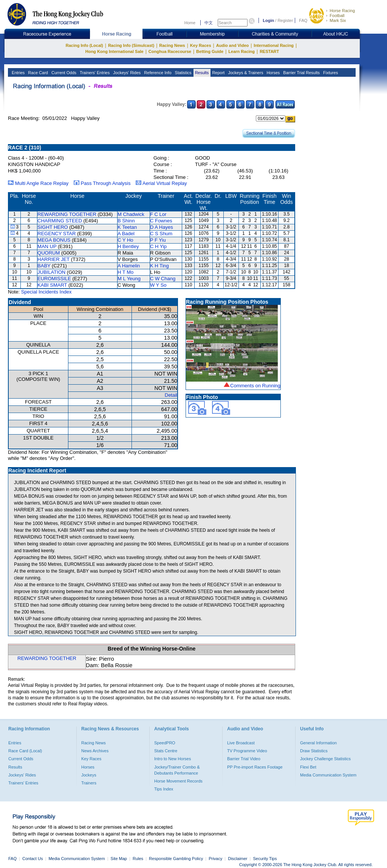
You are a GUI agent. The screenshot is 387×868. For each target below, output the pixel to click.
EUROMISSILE (54, 279)
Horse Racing (342, 11)
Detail (171, 395)
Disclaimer (238, 859)
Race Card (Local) (25, 751)
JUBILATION (51, 272)
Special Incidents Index (46, 292)
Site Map (119, 859)
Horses (272, 73)
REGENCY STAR (57, 234)
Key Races (201, 45)
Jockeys (89, 775)
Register (285, 20)
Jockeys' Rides (126, 73)
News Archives (95, 751)
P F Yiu (158, 240)
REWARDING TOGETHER (67, 214)
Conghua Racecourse (170, 51)
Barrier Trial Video (244, 759)
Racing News (172, 45)
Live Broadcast (241, 743)
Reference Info (157, 73)
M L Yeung (129, 279)
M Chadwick (131, 214)
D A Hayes (162, 227)
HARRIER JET (53, 259)
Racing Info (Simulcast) (131, 45)
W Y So (158, 285)
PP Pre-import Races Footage (255, 767)
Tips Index (164, 789)
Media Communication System (328, 775)
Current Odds (63, 73)
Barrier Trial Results (301, 73)
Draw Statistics (314, 751)
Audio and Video (233, 45)
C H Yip (158, 246)
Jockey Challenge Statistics (325, 759)
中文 (209, 23)
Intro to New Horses (173, 759)
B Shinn (126, 221)
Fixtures (330, 73)
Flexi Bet (308, 767)
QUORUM (49, 253)
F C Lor (158, 214)
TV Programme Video (247, 751)
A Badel (126, 234)
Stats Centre (166, 751)
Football (337, 16)
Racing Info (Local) (84, 45)
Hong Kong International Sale (115, 51)
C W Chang (163, 279)
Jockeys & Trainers (245, 73)
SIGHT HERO (53, 227)
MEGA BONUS (54, 240)
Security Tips (265, 859)
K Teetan (127, 227)
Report (218, 73)
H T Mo (125, 272)
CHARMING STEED (60, 221)
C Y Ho (125, 240)
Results (201, 73)
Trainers (89, 783)
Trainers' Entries (94, 73)
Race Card (37, 73)
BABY (44, 266)
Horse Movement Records (178, 781)
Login (268, 20)
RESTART (269, 51)
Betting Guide (210, 51)
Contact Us (33, 859)
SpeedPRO (165, 743)
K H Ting (159, 266)
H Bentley (128, 246)
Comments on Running (255, 386)
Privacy (215, 859)
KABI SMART (52, 285)
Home (190, 23)
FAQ (303, 20)
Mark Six (338, 20)
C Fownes (161, 221)
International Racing (274, 45)
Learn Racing (241, 51)
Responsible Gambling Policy (176, 859)
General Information (318, 743)
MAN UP (47, 246)
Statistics (183, 73)
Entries (18, 73)
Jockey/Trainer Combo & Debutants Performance (177, 770)
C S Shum (161, 234)
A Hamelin (129, 266)
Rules (139, 859)
